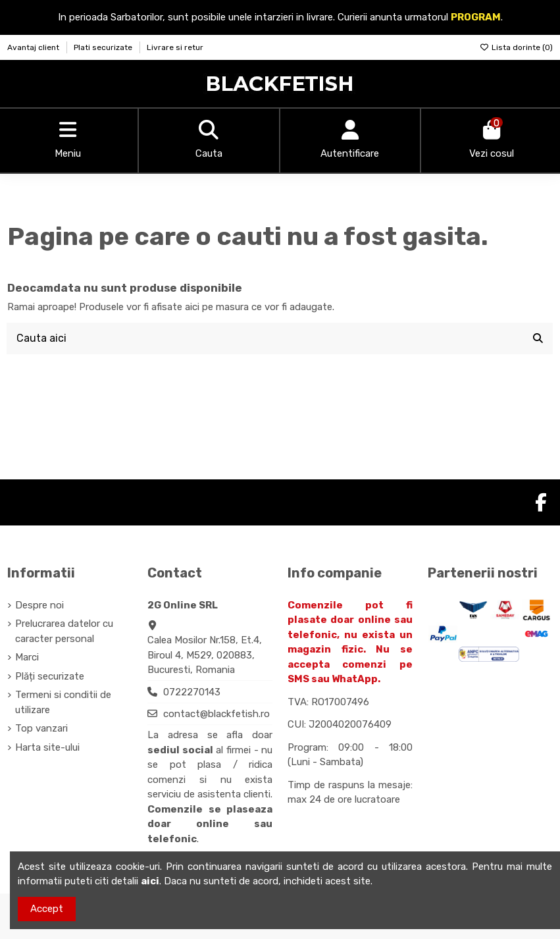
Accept (47, 909)
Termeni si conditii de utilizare (63, 702)
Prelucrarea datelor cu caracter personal (64, 631)
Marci (27, 657)
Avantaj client (34, 47)
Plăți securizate (50, 676)
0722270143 (192, 692)
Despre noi (39, 605)
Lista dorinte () (516, 47)
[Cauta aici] (538, 338)
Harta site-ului (47, 747)
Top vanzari (41, 728)
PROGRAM (476, 17)
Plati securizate (104, 47)
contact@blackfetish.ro (216, 714)
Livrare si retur (175, 47)
